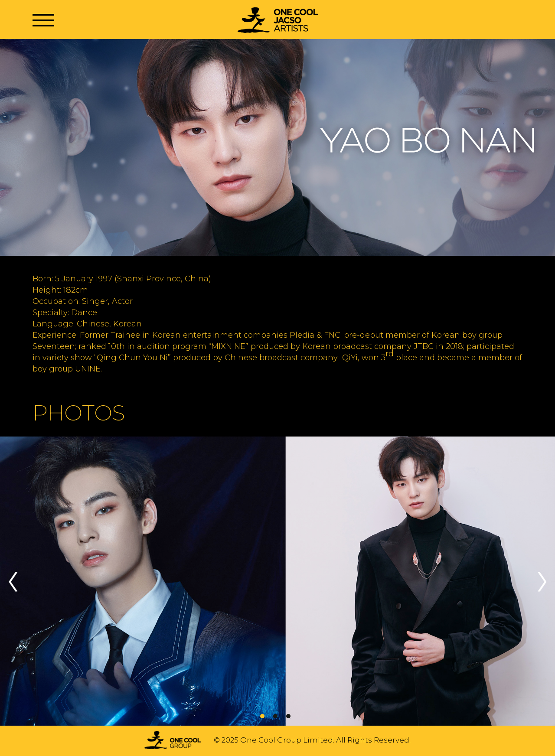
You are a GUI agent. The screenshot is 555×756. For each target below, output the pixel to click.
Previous (13, 582)
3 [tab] (288, 716)
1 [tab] (262, 716)
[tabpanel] (277, 582)
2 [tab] (275, 716)
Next (542, 582)
